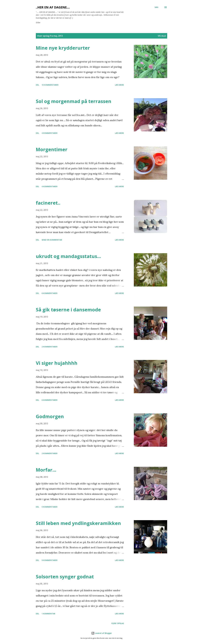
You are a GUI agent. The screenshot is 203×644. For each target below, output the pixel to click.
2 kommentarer (50, 347)
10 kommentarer (50, 85)
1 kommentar (48, 614)
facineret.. (48, 203)
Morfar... (46, 470)
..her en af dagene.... (53, 7)
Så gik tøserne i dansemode (68, 310)
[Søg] (156, 7)
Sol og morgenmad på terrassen (74, 101)
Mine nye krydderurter (63, 48)
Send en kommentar (52, 240)
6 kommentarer (50, 293)
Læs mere (119, 85)
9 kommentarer (50, 560)
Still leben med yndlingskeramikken (78, 523)
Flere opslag (118, 623)
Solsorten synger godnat (65, 577)
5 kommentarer (50, 507)
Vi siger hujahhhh (57, 363)
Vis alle (162, 36)
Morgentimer (52, 149)
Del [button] (37, 85)
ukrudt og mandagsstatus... (68, 256)
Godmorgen (50, 416)
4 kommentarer (50, 133)
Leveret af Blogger (102, 633)
